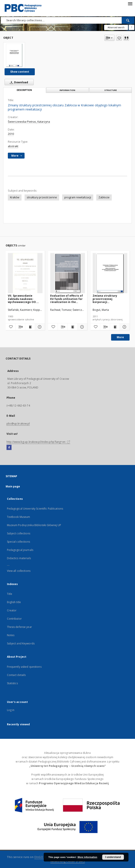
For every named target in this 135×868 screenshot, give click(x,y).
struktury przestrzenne (42, 197)
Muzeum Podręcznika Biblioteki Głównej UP (34, 525)
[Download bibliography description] (20, 327)
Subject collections (19, 533)
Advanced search (116, 27)
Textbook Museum (19, 517)
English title (14, 602)
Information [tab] (67, 90)
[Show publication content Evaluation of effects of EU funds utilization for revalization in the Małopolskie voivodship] (72, 327)
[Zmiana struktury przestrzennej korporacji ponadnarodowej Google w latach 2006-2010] (110, 273)
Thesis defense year (19, 627)
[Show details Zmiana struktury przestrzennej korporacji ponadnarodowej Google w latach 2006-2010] (124, 327)
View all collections (19, 571)
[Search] (128, 20)
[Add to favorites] (119, 38)
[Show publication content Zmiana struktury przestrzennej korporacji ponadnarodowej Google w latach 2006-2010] (115, 327)
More (120, 337)
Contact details (16, 675)
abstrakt (13, 146)
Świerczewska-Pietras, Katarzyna (29, 122)
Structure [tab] (111, 90)
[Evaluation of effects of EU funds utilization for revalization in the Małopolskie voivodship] (68, 273)
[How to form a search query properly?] (132, 27)
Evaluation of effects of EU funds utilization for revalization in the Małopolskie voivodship (67, 299)
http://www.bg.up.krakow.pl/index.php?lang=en (38, 442)
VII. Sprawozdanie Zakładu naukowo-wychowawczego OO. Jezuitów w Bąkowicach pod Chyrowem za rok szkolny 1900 (24, 299)
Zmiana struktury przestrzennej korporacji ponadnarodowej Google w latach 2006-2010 (110, 299)
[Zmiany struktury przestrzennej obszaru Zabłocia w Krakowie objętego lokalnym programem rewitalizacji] (14, 55)
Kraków (15, 197)
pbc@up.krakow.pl (18, 424)
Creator (12, 610)
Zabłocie (104, 197)
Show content (20, 72)
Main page (13, 486)
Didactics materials (19, 558)
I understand (113, 857)
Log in (11, 710)
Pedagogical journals (20, 550)
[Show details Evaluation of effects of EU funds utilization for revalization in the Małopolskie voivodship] (82, 327)
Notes (11, 635)
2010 (11, 134)
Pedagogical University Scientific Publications (35, 509)
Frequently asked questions (24, 667)
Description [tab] (24, 90)
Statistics (12, 683)
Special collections (18, 542)
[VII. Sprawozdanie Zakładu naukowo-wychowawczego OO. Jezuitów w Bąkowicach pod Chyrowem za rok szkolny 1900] (25, 273)
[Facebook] (9, 448)
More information (87, 857)
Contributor (14, 619)
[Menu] (130, 3)
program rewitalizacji (78, 197)
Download (18, 82)
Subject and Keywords (21, 643)
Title (10, 594)
